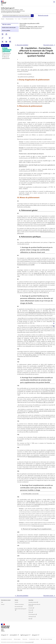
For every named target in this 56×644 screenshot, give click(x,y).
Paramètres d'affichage (47, 639)
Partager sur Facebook (10, 38)
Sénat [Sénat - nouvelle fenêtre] (30, 619)
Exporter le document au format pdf (3, 34)
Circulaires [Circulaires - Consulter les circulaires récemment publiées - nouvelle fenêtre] (31, 608)
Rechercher (32, 16)
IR (16, 19)
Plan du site (25, 639)
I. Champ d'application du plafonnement (7, 50)
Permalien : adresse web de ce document (3, 38)
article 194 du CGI (46, 263)
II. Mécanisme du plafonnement (6, 54)
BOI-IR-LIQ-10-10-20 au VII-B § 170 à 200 (28, 517)
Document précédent (22, 45)
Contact (3, 604)
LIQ (19, 19)
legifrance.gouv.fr (25, 635)
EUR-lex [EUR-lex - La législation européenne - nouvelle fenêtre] (30, 612)
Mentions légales (17, 639)
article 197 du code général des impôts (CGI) (34, 70)
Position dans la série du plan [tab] (9, 28)
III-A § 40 (44, 364)
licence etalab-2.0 (29, 642)
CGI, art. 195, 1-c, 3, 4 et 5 (45, 402)
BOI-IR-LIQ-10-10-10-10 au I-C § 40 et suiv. (39, 457)
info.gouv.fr (4, 635)
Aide (2, 602)
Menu (54, 2)
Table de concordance (19, 604)
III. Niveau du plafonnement (6, 58)
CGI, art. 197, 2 (49, 390)
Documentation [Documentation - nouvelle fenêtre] (18, 607)
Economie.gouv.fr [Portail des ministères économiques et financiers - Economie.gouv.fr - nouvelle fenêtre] (32, 614)
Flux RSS (16, 602)
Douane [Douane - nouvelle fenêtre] (30, 610)
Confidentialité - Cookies (34, 639)
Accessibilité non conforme (7, 639)
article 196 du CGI (30, 340)
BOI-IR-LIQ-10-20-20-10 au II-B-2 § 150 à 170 (40, 312)
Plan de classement (10, 19)
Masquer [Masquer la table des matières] (6, 45)
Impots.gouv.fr (31, 617)
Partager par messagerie (10, 42)
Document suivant (48, 45)
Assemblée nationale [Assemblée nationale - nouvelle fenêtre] (33, 602)
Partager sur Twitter (3, 42)
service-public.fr (14, 635)
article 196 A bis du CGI (41, 504)
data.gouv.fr (35, 635)
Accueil (3, 19)
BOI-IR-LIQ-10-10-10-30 (39, 526)
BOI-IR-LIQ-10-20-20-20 (47, 393)
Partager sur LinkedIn (6, 42)
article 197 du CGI (39, 273)
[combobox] (17, 16)
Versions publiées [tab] (6, 31)
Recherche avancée (43, 15)
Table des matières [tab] (6, 25)
